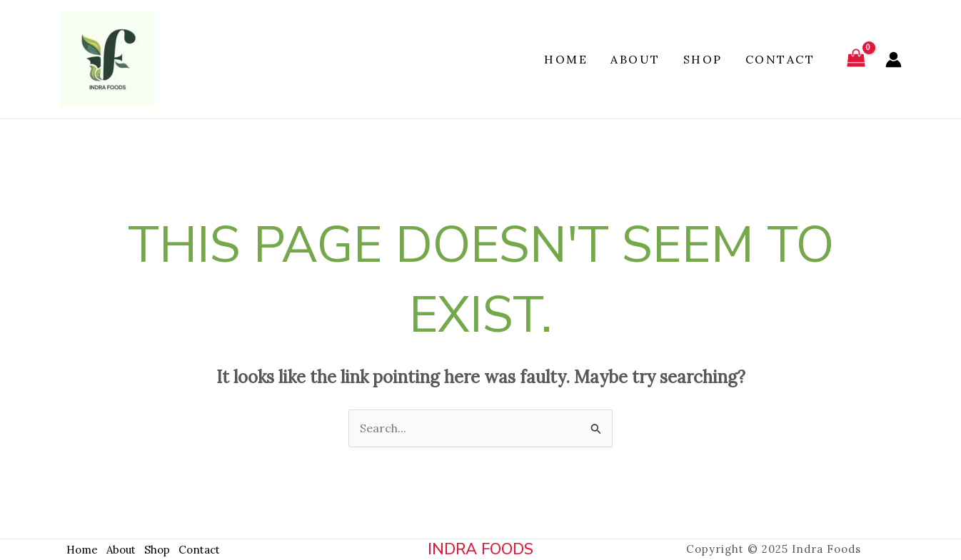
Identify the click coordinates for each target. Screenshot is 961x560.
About (635, 59)
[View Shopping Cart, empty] (856, 60)
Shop (703, 59)
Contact (780, 59)
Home (566, 59)
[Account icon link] (894, 60)
